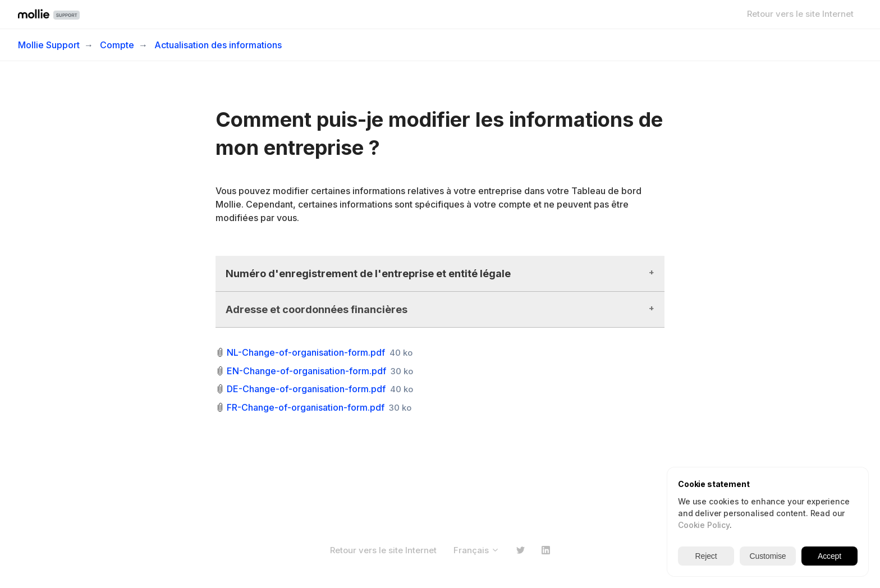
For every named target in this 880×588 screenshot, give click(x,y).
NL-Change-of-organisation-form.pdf (306, 352)
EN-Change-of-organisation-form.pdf (306, 371)
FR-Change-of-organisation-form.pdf (306, 407)
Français (476, 550)
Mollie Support (49, 45)
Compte (117, 45)
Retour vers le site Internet (800, 14)
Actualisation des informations (218, 45)
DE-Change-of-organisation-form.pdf (306, 389)
